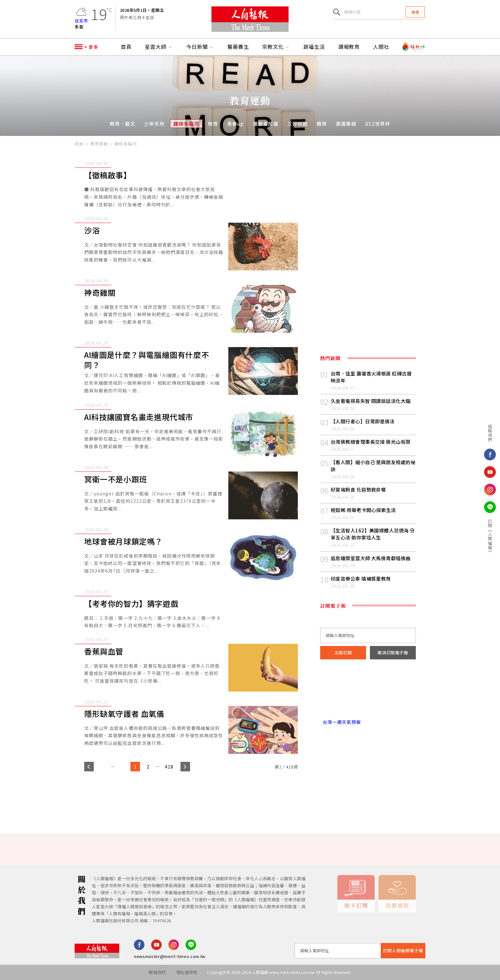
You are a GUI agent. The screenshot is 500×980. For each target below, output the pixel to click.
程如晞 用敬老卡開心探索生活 (363, 510)
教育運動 (99, 144)
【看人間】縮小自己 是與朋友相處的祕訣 (373, 466)
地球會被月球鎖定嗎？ (123, 542)
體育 (322, 124)
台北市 (81, 21)
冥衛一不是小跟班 (116, 479)
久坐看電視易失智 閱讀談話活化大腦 (371, 401)
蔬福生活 (314, 47)
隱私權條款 (187, 972)
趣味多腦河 (186, 124)
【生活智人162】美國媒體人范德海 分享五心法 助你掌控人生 (373, 534)
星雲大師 (159, 47)
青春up (235, 124)
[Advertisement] (250, 797)
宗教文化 (276, 47)
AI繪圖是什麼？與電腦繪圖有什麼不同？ (147, 360)
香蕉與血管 (104, 652)
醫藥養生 (238, 47)
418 (169, 767)
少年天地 (154, 124)
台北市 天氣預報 (368, 695)
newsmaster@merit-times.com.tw (170, 956)
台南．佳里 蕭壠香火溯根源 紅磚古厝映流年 (371, 377)
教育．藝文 (122, 124)
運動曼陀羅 (266, 124)
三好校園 (298, 124)
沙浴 (92, 230)
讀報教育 (349, 47)
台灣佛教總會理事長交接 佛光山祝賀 (371, 442)
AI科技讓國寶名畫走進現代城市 (139, 417)
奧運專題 (346, 124)
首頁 (126, 47)
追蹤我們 (448, 433)
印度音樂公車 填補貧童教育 (361, 579)
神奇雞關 (100, 293)
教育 (213, 124)
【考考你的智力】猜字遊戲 (131, 604)
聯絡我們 (157, 972)
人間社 (381, 47)
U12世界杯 (378, 124)
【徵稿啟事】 (108, 175)
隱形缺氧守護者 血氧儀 (124, 714)
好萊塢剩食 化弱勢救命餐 (358, 490)
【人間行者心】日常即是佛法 (363, 421)
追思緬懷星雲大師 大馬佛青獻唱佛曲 (371, 558)
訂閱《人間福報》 (448, 537)
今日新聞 (200, 47)
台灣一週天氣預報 (341, 722)
